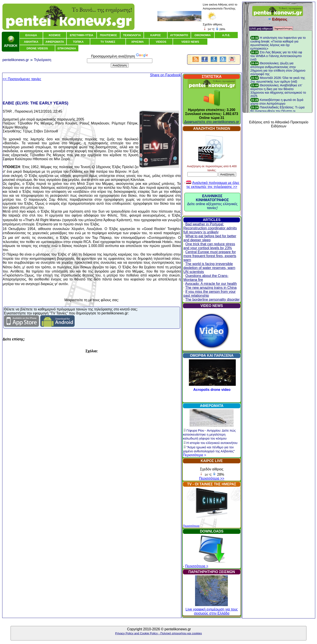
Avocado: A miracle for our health (211, 284)
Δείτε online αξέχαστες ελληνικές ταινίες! (212, 202)
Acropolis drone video (212, 390)
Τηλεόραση (43, 60)
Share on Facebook (165, 75)
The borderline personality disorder (213, 300)
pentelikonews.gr (16, 60)
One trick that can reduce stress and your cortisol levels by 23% (209, 246)
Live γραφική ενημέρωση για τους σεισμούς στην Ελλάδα (212, 609)
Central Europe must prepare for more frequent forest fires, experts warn (210, 256)
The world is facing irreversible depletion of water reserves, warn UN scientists (209, 268)
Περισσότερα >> (212, 478)
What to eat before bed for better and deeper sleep (210, 238)
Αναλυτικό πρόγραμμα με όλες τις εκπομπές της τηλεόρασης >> (213, 185)
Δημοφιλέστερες (283, 28)
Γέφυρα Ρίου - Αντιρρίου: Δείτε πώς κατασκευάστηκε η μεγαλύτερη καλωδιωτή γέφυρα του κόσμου (209, 434)
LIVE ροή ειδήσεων (261, 29)
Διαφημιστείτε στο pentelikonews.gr (212, 122)
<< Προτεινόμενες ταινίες (22, 79)
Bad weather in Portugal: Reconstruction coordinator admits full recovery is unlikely (210, 228)
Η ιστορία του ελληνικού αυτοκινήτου (210, 443)
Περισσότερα (191, 526)
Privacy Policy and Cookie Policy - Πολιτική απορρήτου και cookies (158, 633)
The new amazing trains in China (211, 288)
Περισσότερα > (194, 455)
